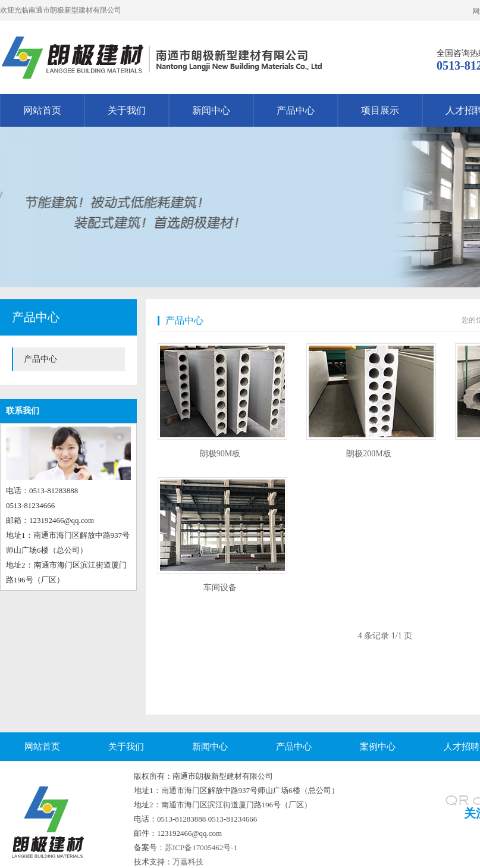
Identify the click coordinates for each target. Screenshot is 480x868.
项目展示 (380, 110)
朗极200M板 (368, 454)
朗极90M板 (220, 454)
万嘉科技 (188, 862)
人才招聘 (462, 747)
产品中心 (296, 110)
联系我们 (23, 411)
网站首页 (42, 110)
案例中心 (378, 747)
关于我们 (127, 110)
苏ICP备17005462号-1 (201, 847)
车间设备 (220, 587)
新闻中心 (211, 110)
